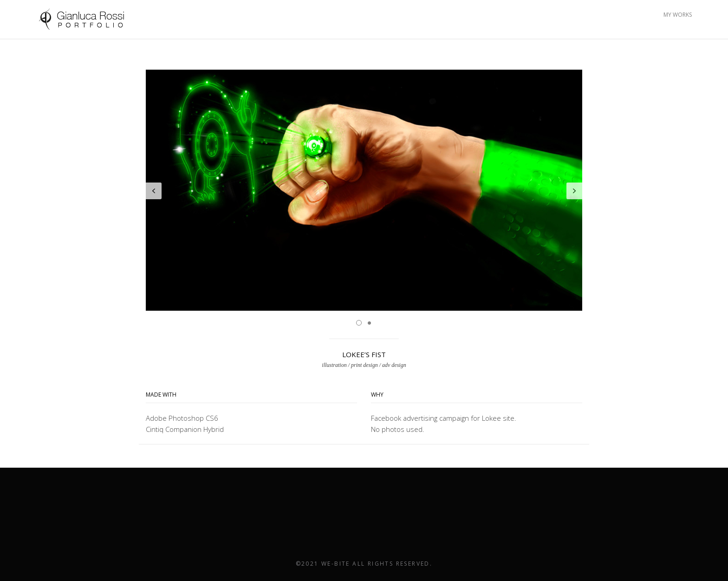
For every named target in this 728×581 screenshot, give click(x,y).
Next (574, 191)
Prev (154, 191)
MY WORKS (678, 15)
